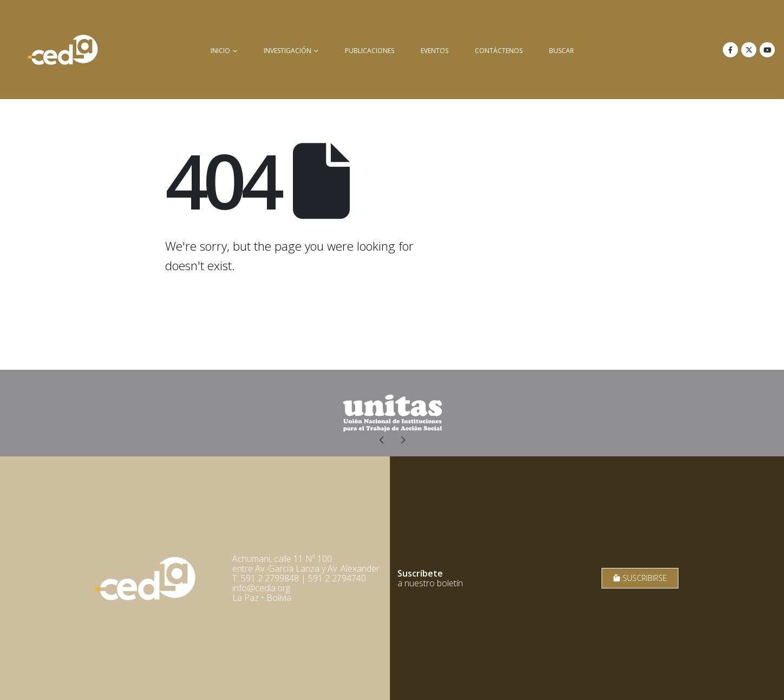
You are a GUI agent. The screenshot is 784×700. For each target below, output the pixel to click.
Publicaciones (370, 51)
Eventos (435, 51)
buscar (561, 51)
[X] (749, 50)
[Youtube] (767, 50)
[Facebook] (730, 50)
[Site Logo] (63, 50)
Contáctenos (499, 51)
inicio (220, 51)
